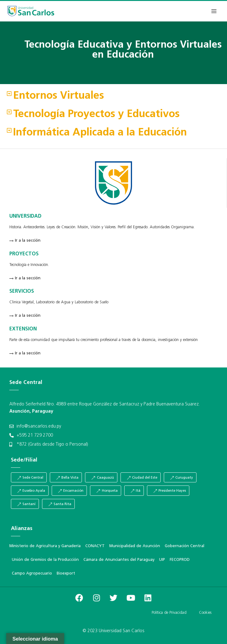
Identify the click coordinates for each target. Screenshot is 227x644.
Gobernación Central (184, 546)
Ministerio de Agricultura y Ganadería (45, 546)
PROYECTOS (24, 254)
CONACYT (95, 546)
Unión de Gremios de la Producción (45, 560)
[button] (113, 96)
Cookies (205, 613)
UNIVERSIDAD (25, 216)
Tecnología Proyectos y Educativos (96, 114)
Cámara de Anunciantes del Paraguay (119, 560)
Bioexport (66, 573)
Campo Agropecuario (32, 573)
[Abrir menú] (214, 11)
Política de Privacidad (169, 613)
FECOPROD (180, 560)
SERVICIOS (22, 291)
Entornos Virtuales (59, 96)
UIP (162, 560)
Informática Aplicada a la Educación (100, 133)
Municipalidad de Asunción (135, 546)
